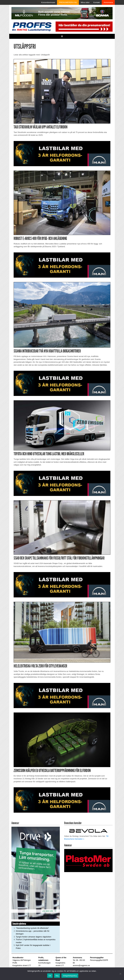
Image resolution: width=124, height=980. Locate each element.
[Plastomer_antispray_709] (88, 860)
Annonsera (108, 2)
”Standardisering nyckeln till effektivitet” (32, 928)
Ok (50, 976)
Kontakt (97, 2)
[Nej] (120, 974)
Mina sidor (85, 2)
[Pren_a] (84, 26)
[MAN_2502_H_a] (62, 153)
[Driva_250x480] (36, 873)
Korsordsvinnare (48, 2)
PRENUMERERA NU (68, 2)
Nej (57, 976)
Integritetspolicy (70, 976)
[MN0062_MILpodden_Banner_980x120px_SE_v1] (62, 13)
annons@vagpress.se (81, 966)
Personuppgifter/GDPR (99, 960)
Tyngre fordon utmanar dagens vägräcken (33, 937)
